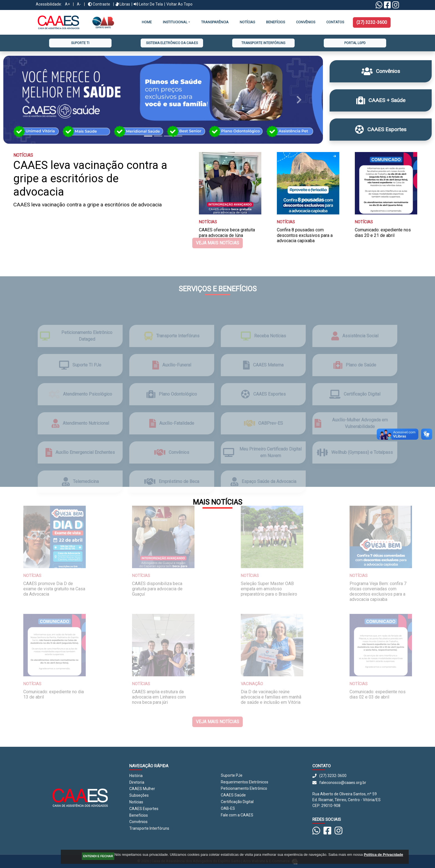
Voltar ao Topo (179, 4)
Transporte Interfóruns (263, 43)
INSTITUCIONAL (175, 22)
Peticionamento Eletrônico (244, 788)
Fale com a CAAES (237, 815)
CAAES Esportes (144, 809)
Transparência (215, 22)
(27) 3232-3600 (372, 22)
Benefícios (275, 22)
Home (147, 22)
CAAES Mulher (142, 789)
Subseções (139, 795)
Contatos (335, 22)
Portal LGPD (355, 43)
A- (79, 4)
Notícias (247, 22)
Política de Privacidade (383, 855)
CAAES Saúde (233, 795)
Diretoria (137, 782)
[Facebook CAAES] (387, 6)
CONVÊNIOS (306, 22)
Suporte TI (80, 43)
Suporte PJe (232, 775)
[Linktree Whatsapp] (379, 6)
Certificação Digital (237, 802)
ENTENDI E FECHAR (98, 856)
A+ (67, 4)
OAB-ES (228, 808)
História (136, 776)
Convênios (138, 822)
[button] (27, 100)
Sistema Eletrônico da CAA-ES (172, 43)
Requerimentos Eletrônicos (245, 782)
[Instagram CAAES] (396, 6)
